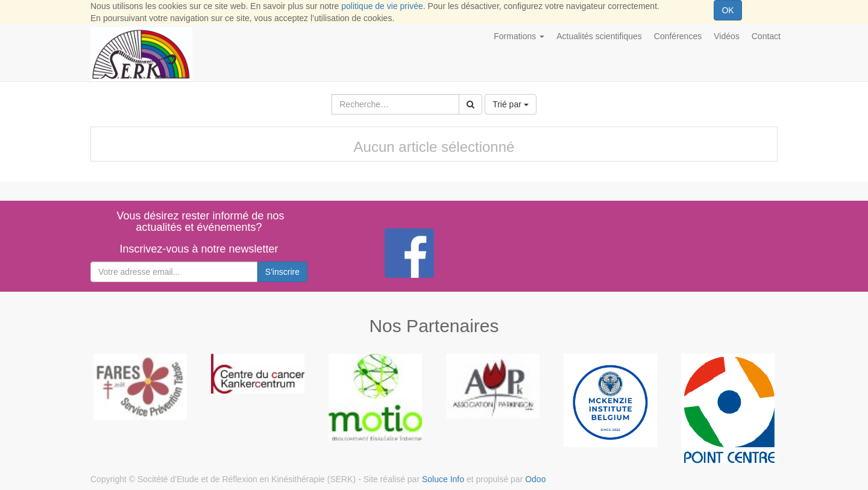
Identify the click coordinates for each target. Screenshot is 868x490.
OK (728, 10)
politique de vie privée (382, 6)
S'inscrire (282, 272)
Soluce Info (443, 479)
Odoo (535, 479)
